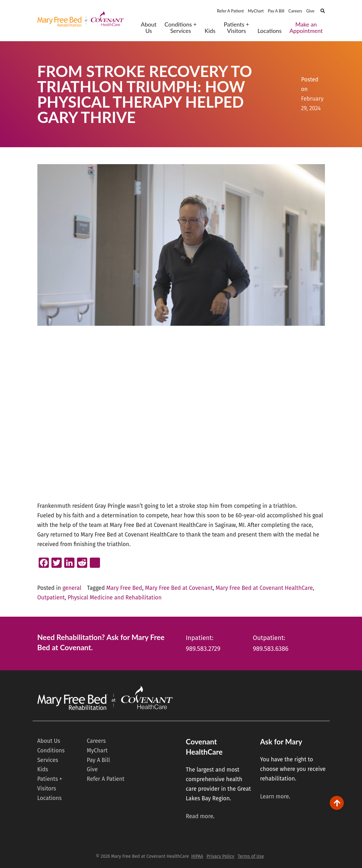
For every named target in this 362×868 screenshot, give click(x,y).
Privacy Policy (220, 856)
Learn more (274, 797)
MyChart (256, 11)
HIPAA (197, 856)
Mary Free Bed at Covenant (179, 588)
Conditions (51, 751)
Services (48, 760)
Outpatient (51, 598)
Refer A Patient (230, 11)
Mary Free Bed (124, 588)
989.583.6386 (271, 649)
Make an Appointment (306, 28)
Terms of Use (251, 856)
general (72, 588)
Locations (270, 31)
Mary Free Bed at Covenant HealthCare (264, 588)
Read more (199, 816)
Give (310, 11)
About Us (149, 28)
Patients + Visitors (237, 28)
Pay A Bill (276, 11)
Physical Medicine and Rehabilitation (115, 598)
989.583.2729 (203, 649)
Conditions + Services (181, 28)
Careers (295, 11)
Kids (210, 31)
